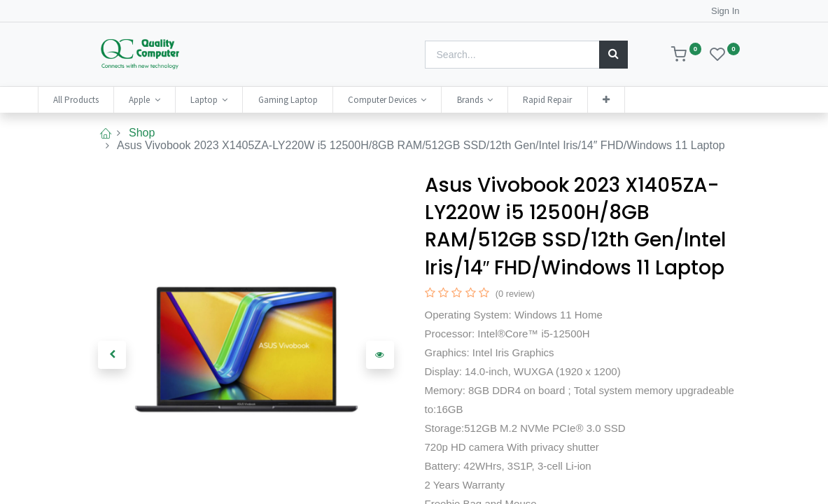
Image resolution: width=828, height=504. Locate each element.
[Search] (613, 55)
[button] (657, 100)
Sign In (725, 11)
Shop (142, 133)
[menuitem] (127, 100)
